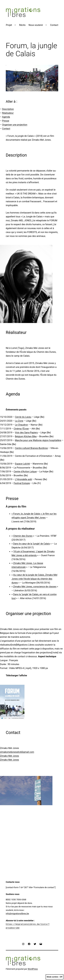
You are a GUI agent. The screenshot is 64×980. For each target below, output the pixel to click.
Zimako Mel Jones (9, 756)
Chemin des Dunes (23, 536)
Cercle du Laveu (23, 417)
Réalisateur (8, 113)
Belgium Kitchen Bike (26, 436)
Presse (6, 121)
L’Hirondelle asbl (23, 479)
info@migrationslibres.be (17, 914)
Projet (9, 25)
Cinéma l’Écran (21, 429)
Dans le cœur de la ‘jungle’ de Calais (31, 544)
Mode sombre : (55, 977)
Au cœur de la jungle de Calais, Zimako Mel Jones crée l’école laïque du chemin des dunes (34, 579)
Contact (54, 25)
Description (8, 109)
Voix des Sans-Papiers (26, 433)
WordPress (33, 969)
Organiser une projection (15, 125)
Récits (22, 25)
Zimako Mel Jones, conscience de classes (35, 587)
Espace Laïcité (22, 464)
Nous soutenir (36, 25)
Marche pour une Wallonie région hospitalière (38, 440)
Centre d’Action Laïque (25, 472)
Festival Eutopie (22, 483)
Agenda (6, 117)
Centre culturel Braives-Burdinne (31, 448)
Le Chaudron (21, 425)
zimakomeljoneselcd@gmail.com (17, 752)
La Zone (19, 421)
